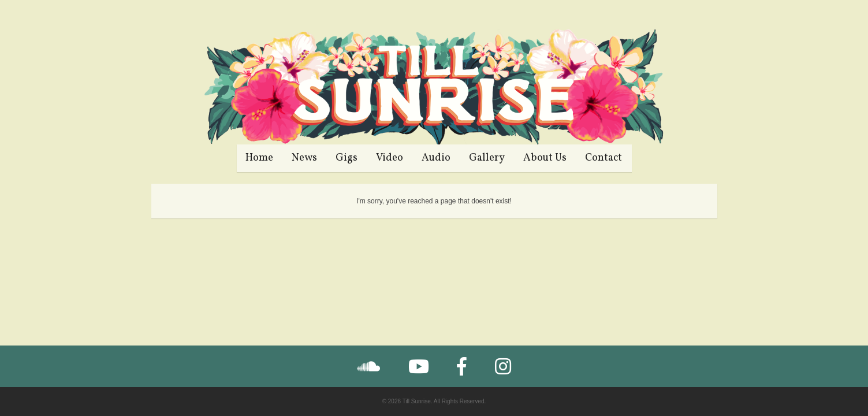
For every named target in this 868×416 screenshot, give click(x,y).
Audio (436, 158)
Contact (603, 158)
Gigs (347, 158)
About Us (545, 158)
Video (390, 158)
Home (259, 158)
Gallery (487, 158)
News (304, 158)
